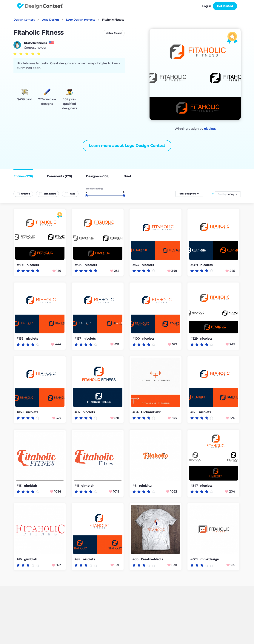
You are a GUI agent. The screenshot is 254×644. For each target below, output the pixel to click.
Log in (207, 6)
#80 (136, 559)
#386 (21, 265)
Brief (127, 176)
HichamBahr (151, 412)
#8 (135, 486)
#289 (195, 265)
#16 (20, 559)
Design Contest (24, 20)
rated (72, 194)
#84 (136, 412)
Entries (23, 176)
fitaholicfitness (35, 43)
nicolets (210, 129)
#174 (136, 265)
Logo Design (50, 20)
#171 (194, 412)
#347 (194, 486)
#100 (137, 339)
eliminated (50, 194)
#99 (78, 559)
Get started (225, 6)
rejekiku (145, 486)
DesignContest (40, 6)
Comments (59, 176)
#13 (19, 486)
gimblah (30, 486)
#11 (77, 486)
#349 (79, 265)
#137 (78, 339)
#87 (78, 412)
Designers (98, 176)
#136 (20, 339)
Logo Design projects (80, 20)
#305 (195, 559)
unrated (26, 194)
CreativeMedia (152, 559)
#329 (194, 339)
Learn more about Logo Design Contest (127, 146)
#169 (20, 412)
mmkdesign (210, 559)
